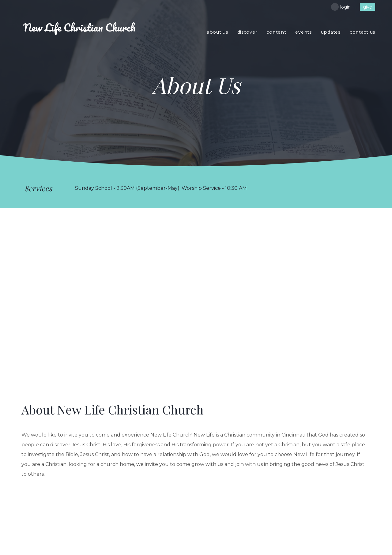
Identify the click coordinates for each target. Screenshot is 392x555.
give (367, 7)
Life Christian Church (79, 27)
